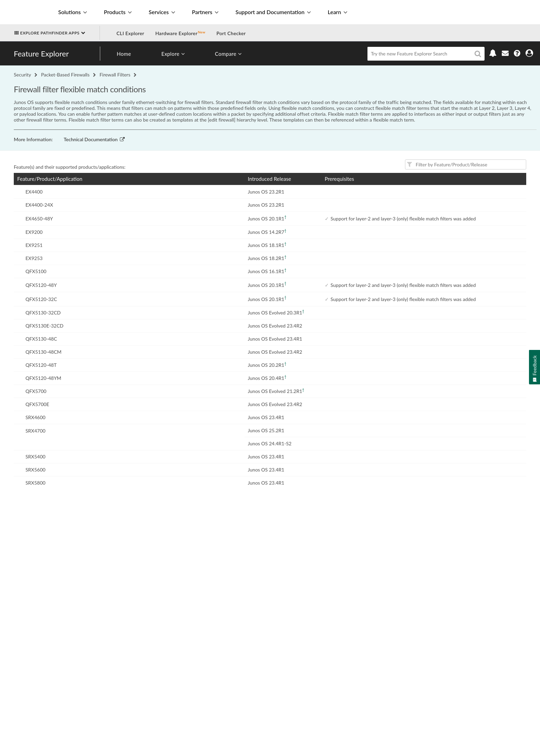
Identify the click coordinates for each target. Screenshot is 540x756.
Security (22, 75)
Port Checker (231, 33)
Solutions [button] (72, 12)
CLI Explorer (130, 33)
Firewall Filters (115, 75)
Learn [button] (337, 12)
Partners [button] (205, 12)
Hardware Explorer (176, 33)
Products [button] (118, 12)
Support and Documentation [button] (273, 12)
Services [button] (162, 12)
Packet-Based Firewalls (65, 75)
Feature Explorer (41, 54)
